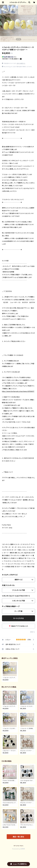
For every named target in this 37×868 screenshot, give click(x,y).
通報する (33, 632)
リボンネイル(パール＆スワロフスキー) (16, 596)
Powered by (19, 849)
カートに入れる (18, 618)
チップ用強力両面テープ (11, 606)
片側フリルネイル (8, 585)
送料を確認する (21, 63)
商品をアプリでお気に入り (18, 626)
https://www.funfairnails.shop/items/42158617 (18, 391)
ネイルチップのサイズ (10, 575)
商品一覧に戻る (19, 837)
